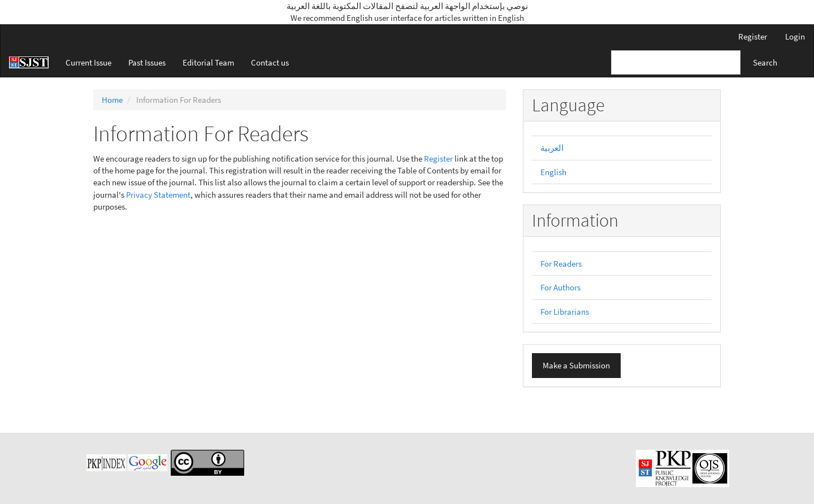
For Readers (561, 264)
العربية (552, 148)
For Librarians (565, 312)
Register (753, 36)
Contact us (270, 62)
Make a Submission (576, 365)
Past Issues (147, 62)
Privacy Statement (158, 195)
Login (795, 36)
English (553, 172)
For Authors (560, 287)
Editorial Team (208, 62)
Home (112, 100)
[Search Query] (676, 62)
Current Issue (88, 62)
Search (765, 62)
